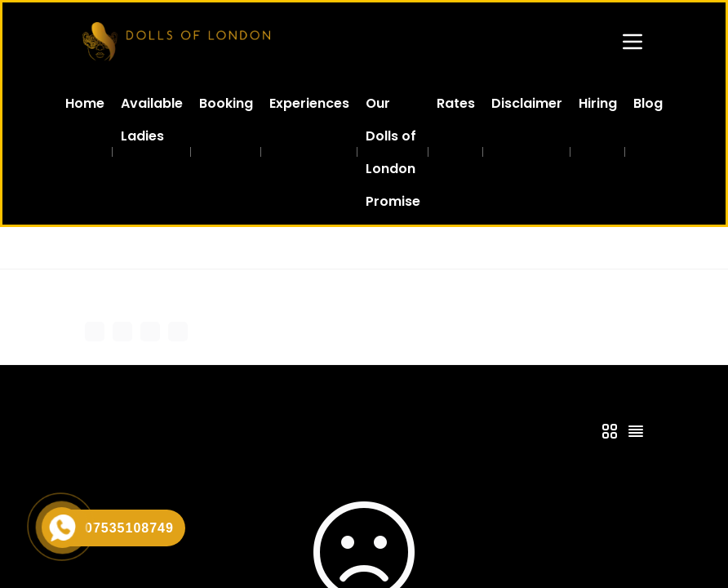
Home (99, 248)
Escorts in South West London (289, 248)
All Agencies (164, 248)
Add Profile (344, 330)
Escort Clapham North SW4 (451, 248)
